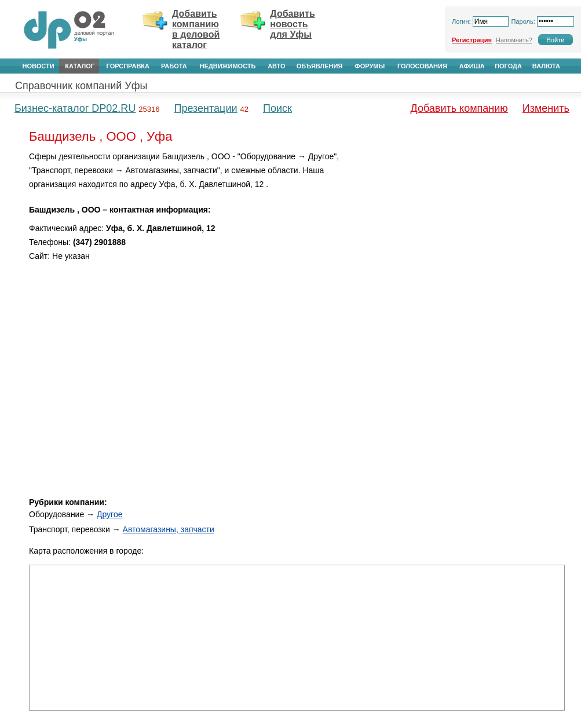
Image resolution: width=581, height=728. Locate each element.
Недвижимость (228, 66)
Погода (508, 66)
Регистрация (472, 40)
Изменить (546, 108)
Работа (174, 66)
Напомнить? (514, 40)
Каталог (80, 66)
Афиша (472, 66)
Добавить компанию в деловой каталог (196, 29)
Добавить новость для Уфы (293, 24)
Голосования (422, 66)
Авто (276, 66)
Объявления (320, 66)
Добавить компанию (459, 108)
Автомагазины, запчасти (169, 529)
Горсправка (128, 66)
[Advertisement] (466, 231)
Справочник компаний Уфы (81, 86)
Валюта (546, 66)
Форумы (370, 66)
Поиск (277, 108)
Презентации (205, 108)
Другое (109, 514)
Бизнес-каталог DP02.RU (75, 108)
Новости (39, 66)
